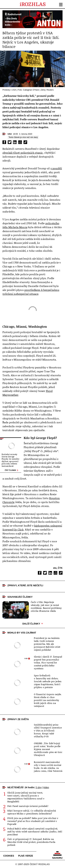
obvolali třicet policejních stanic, (23, 153)
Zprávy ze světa (18, 719)
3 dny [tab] (39, 787)
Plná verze (26, 856)
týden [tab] (46, 787)
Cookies (9, 856)
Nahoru (57, 855)
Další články (32, 624)
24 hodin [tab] (30, 787)
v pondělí (56, 168)
